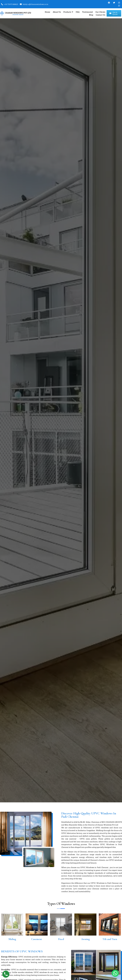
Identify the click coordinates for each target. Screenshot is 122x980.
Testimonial (87, 12)
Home (48, 12)
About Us (57, 12)
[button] (115, 973)
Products (68, 12)
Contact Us (101, 15)
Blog (91, 15)
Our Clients (100, 12)
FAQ (78, 12)
